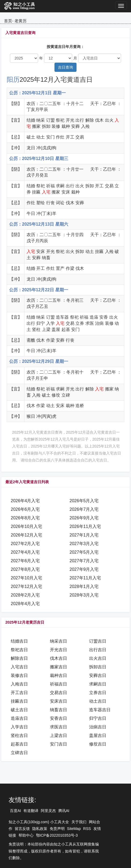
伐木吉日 (59, 658)
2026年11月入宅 (85, 526)
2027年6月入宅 (25, 561)
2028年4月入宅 (25, 604)
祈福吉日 (59, 684)
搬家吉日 (59, 667)
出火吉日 (98, 658)
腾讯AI (64, 811)
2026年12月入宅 (26, 535)
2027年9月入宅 (84, 569)
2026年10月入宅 (26, 526)
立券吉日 (98, 693)
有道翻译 (31, 811)
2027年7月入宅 (84, 561)
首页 (8, 21)
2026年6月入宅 (25, 509)
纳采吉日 (59, 641)
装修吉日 (19, 675)
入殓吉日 (19, 684)
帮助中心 (26, 835)
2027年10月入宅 (26, 578)
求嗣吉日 (98, 684)
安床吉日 (59, 701)
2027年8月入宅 (25, 569)
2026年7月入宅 (84, 509)
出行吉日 (98, 650)
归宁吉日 (98, 718)
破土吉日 (19, 710)
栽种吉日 (59, 675)
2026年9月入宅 (84, 518)
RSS (87, 829)
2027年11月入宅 (85, 578)
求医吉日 (59, 727)
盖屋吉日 (98, 735)
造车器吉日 (100, 710)
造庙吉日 (19, 718)
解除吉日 (19, 658)
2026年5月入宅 (84, 501)
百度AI (15, 811)
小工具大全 (60, 822)
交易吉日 (59, 693)
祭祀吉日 (19, 650)
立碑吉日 (19, 753)
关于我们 (79, 822)
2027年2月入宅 (25, 544)
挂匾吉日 (19, 701)
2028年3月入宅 (84, 595)
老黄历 (21, 21)
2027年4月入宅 (25, 552)
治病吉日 (98, 727)
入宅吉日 (19, 667)
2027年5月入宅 (84, 552)
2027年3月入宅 (84, 544)
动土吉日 (98, 701)
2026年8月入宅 (25, 518)
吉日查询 (65, 67)
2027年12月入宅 (26, 586)
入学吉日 (19, 727)
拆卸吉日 (98, 667)
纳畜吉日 (59, 710)
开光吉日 (59, 650)
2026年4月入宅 (25, 501)
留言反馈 (22, 829)
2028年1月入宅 (84, 586)
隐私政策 (40, 829)
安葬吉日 (98, 675)
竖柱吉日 (19, 735)
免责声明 (57, 829)
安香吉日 (59, 718)
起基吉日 (19, 744)
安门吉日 (59, 744)
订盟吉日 (98, 641)
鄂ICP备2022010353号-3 (57, 835)
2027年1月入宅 (84, 535)
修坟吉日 (98, 744)
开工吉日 (19, 693)
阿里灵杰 (48, 811)
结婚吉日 (19, 641)
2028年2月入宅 (25, 595)
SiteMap (74, 829)
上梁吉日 (59, 735)
